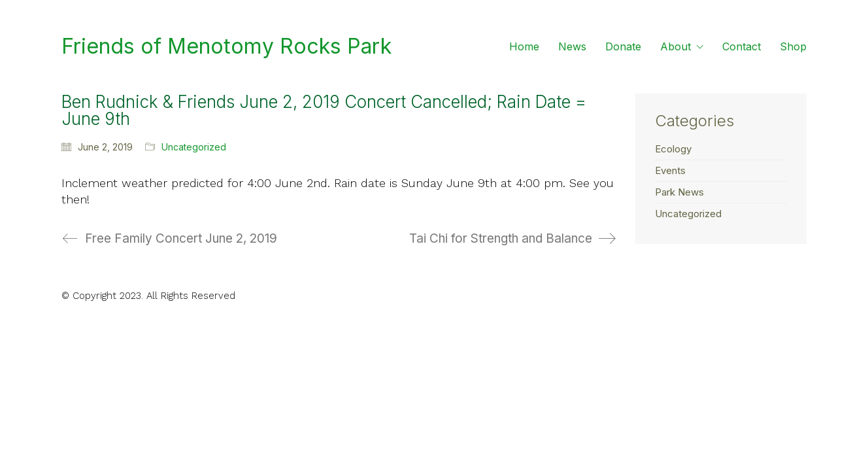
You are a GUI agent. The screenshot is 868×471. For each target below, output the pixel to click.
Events (670, 170)
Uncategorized (194, 147)
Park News (679, 192)
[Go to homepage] (226, 47)
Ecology (673, 149)
